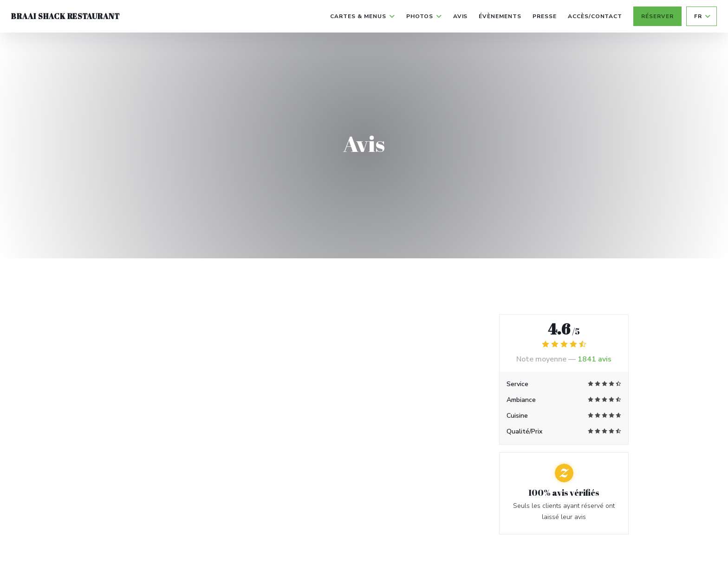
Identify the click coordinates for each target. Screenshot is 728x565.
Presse (545, 16)
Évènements (500, 16)
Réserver (657, 16)
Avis (461, 16)
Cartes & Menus (362, 16)
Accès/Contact (595, 16)
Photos (424, 16)
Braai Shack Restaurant (65, 16)
